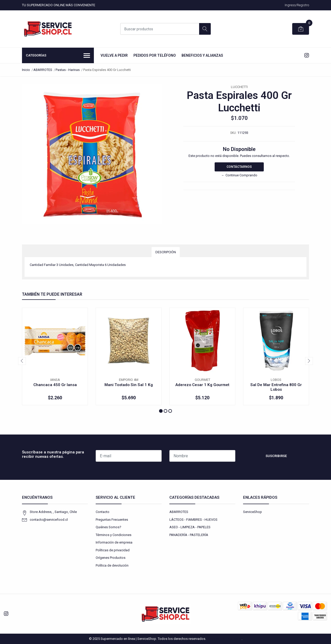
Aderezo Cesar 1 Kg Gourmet (202, 385)
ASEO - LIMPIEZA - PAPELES (190, 527)
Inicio (26, 70)
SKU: (233, 133)
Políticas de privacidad (113, 550)
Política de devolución (112, 565)
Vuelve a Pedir (114, 55)
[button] (161, 411)
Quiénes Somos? (108, 527)
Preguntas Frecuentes (112, 520)
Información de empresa (114, 542)
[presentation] (22, 361)
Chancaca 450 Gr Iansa (55, 385)
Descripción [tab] (166, 252)
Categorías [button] (58, 56)
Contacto (103, 512)
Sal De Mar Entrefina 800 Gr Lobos (276, 387)
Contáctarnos (239, 167)
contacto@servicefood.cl (49, 520)
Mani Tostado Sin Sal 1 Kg (129, 385)
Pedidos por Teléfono (155, 55)
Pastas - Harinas (68, 70)
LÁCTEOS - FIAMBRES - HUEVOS (193, 520)
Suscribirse (276, 456)
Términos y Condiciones (114, 535)
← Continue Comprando (239, 175)
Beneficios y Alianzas (202, 55)
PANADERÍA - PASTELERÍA (189, 535)
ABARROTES (43, 70)
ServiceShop (253, 512)
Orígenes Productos (111, 558)
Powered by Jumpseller (224, 639)
